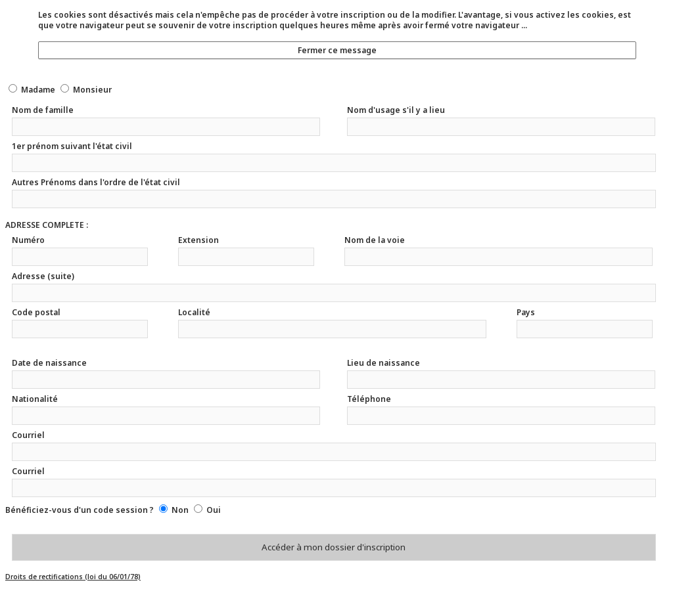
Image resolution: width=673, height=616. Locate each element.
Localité (194, 312)
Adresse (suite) (43, 276)
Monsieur (92, 90)
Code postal (36, 312)
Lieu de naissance (383, 363)
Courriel (28, 435)
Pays (526, 312)
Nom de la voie (375, 240)
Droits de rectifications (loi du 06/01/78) (73, 577)
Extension (198, 240)
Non (180, 510)
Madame (38, 90)
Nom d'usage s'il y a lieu (396, 110)
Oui (214, 510)
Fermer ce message (337, 50)
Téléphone (369, 399)
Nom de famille (43, 110)
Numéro (28, 240)
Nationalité (35, 399)
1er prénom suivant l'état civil (72, 146)
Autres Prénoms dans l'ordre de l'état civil (96, 182)
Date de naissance (49, 363)
